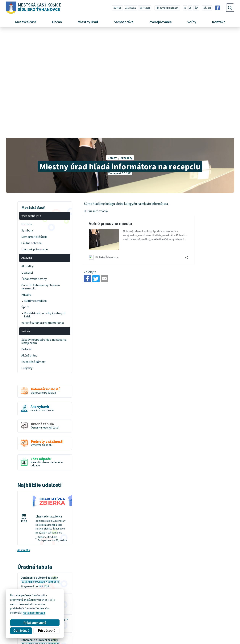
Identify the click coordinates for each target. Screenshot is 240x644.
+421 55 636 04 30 (187, 627)
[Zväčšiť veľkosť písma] (196, 8)
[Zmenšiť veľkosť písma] (185, 8)
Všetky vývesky (27, 553)
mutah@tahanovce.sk (190, 632)
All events (24, 445)
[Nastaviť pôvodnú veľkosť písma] (190, 8)
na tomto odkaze (34, 613)
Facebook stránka (187, 636)
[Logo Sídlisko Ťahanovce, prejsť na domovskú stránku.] (33, 8)
